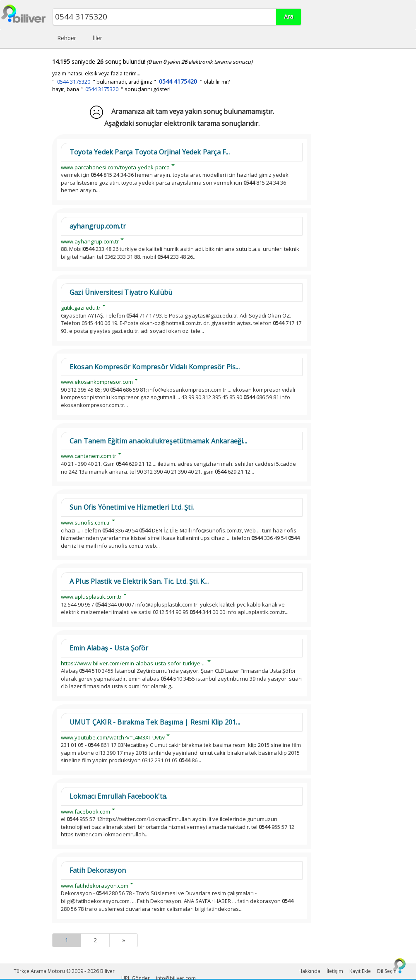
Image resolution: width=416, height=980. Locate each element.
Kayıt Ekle (360, 971)
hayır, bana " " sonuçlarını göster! (111, 89)
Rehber (67, 38)
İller (97, 38)
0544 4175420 (178, 81)
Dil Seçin (387, 971)
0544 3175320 (74, 82)
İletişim (335, 971)
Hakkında (309, 971)
